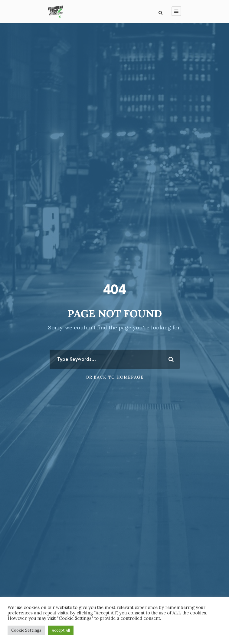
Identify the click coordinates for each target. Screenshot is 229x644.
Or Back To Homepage (115, 377)
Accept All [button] (61, 630)
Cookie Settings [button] (26, 630)
